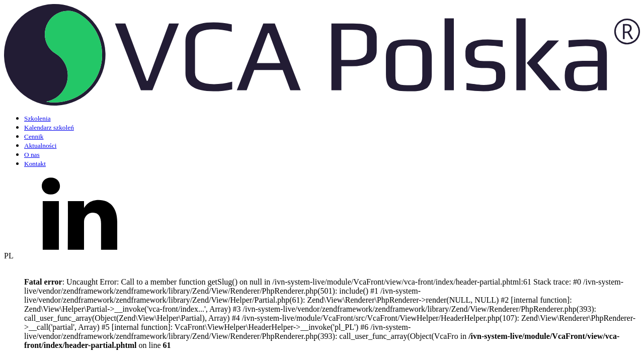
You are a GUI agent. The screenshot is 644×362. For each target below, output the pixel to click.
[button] (322, 301)
